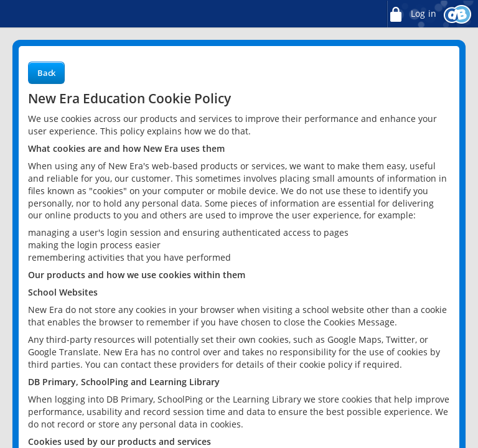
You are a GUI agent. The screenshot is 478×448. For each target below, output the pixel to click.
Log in (411, 14)
